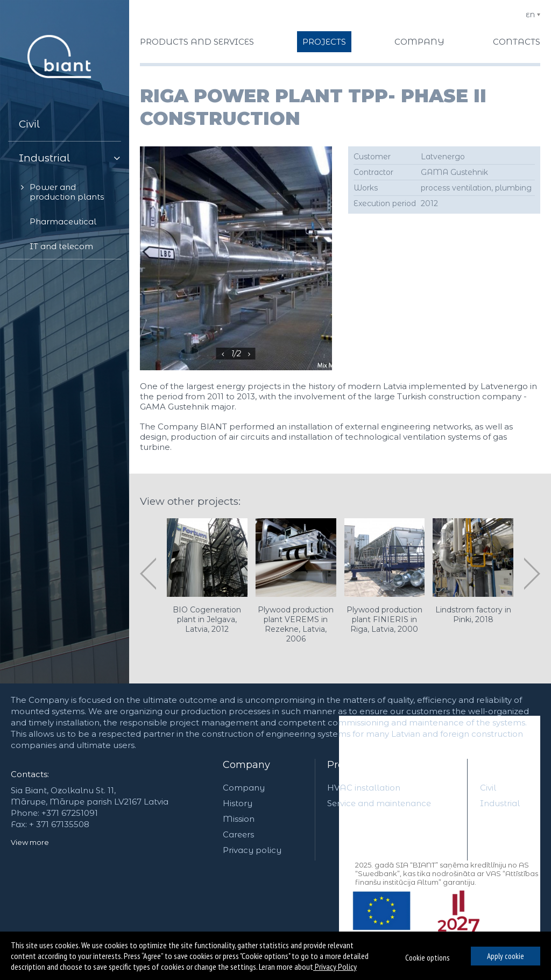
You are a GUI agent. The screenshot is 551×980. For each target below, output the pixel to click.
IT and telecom (61, 246)
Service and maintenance (379, 803)
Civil (29, 124)
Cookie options (427, 958)
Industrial (44, 158)
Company (246, 765)
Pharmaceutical (63, 221)
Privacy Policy (335, 967)
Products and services (380, 765)
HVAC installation (364, 788)
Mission (239, 819)
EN (530, 15)
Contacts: (30, 774)
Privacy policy (252, 850)
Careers (238, 834)
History (238, 803)
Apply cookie (506, 956)
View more (30, 842)
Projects (500, 765)
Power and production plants (67, 192)
